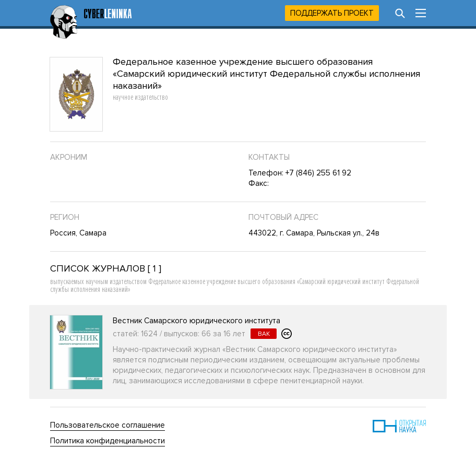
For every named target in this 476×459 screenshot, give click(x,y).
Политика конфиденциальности (108, 441)
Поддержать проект (332, 13)
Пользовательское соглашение (108, 425)
